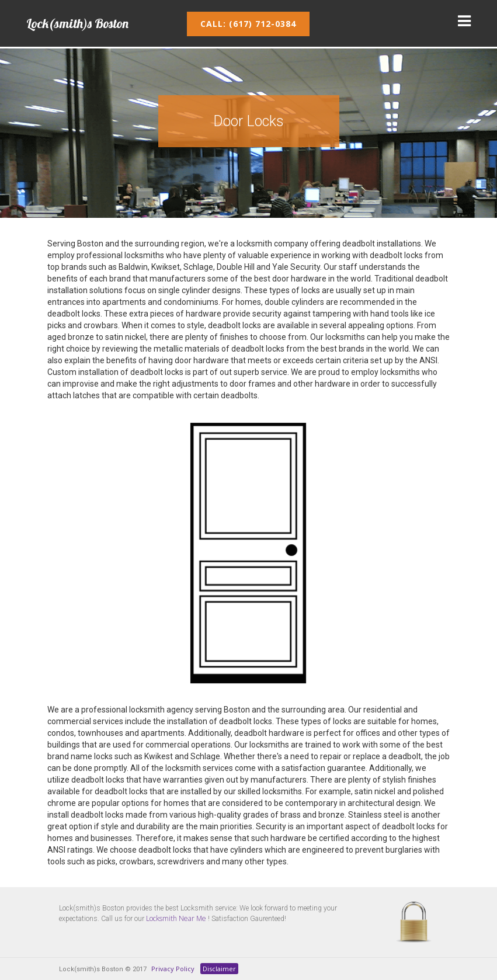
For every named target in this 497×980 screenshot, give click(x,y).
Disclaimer (219, 969)
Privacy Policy (173, 969)
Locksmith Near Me (176, 918)
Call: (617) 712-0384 (248, 24)
